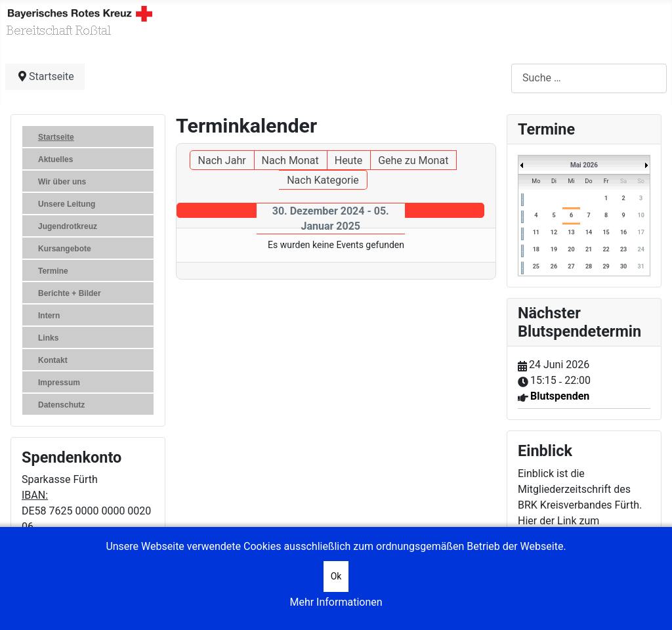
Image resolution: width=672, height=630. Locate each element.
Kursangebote (65, 249)
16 (623, 232)
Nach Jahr (222, 160)
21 (589, 249)
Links (48, 338)
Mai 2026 (584, 165)
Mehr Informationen (336, 602)
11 (536, 232)
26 (554, 266)
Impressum (59, 383)
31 (641, 266)
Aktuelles (55, 159)
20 (571, 249)
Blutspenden (560, 396)
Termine (53, 271)
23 (623, 249)
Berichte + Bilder (70, 293)
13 (571, 232)
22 (606, 249)
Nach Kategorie (323, 180)
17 (641, 232)
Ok (336, 576)
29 (606, 266)
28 (589, 266)
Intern (49, 316)
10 (641, 215)
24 (641, 249)
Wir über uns (62, 182)
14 (589, 232)
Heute (348, 160)
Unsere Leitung (67, 204)
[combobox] (589, 78)
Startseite (56, 137)
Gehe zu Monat (413, 160)
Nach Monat (290, 160)
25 (536, 266)
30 (623, 266)
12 (554, 232)
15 (606, 232)
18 (536, 249)
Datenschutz (61, 405)
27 (571, 266)
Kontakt (53, 360)
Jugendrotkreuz (68, 226)
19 (554, 249)
